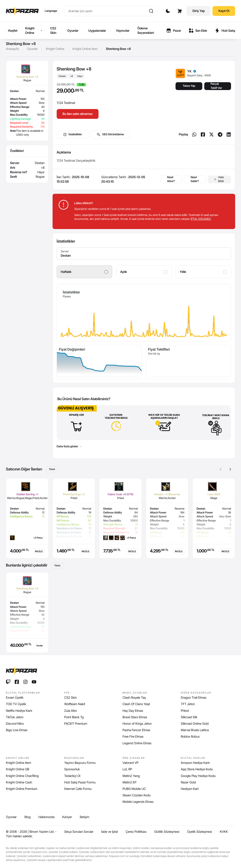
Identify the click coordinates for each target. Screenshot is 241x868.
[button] (230, 469)
